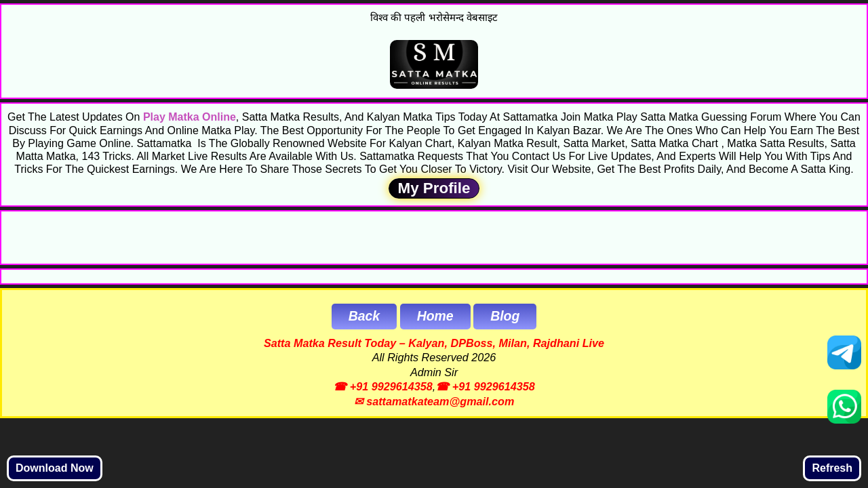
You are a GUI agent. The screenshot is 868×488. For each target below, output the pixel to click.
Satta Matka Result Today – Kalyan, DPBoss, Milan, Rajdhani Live (434, 343)
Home (435, 316)
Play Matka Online (190, 117)
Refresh (832, 468)
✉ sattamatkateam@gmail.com (434, 401)
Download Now (55, 468)
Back (364, 316)
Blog (505, 316)
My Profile (434, 188)
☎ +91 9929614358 (382, 386)
